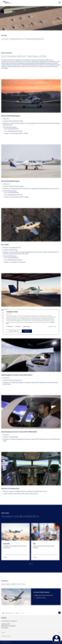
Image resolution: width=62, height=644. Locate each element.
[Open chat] (56, 639)
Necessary (10, 327)
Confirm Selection (14, 331)
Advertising (26, 327)
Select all (27, 331)
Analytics (18, 327)
